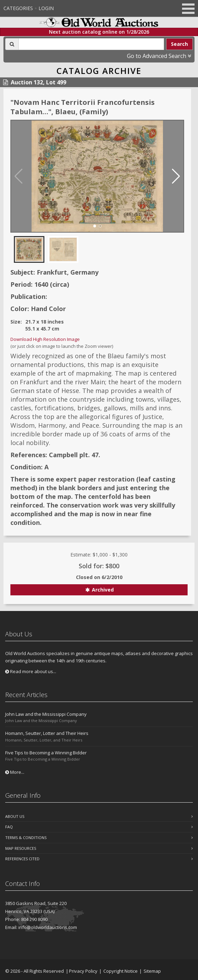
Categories (18, 8)
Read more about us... (31, 671)
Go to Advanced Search (159, 56)
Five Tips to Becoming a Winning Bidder (46, 753)
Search (179, 44)
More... (15, 772)
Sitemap (152, 971)
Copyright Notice (120, 971)
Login (46, 8)
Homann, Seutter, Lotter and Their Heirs (47, 733)
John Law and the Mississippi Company (46, 714)
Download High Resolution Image (45, 339)
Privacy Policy (83, 971)
